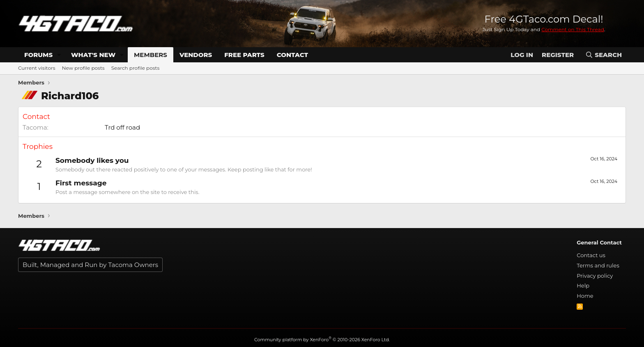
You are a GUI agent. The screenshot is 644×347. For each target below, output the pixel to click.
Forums (38, 55)
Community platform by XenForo (322, 340)
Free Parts (244, 55)
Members (151, 55)
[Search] (604, 55)
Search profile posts (136, 68)
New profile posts (83, 68)
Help (583, 285)
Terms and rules (598, 265)
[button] (59, 55)
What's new (93, 55)
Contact (292, 55)
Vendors (196, 55)
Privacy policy (595, 276)
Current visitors (37, 68)
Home (585, 296)
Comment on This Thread (573, 29)
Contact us (591, 255)
